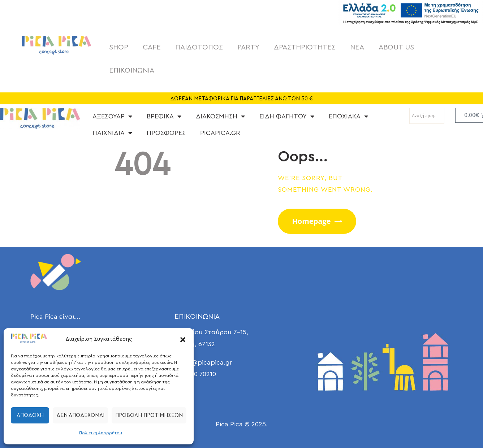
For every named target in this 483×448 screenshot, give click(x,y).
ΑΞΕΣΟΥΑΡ (112, 116)
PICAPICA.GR (220, 133)
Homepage (312, 221)
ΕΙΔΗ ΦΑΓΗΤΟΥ (287, 116)
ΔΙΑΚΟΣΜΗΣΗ (220, 116)
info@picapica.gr (206, 362)
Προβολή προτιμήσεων (149, 415)
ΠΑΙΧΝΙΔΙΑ (112, 133)
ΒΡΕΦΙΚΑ (164, 116)
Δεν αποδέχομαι (80, 415)
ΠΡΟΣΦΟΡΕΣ (166, 133)
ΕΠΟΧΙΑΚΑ (348, 116)
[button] (183, 340)
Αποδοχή (30, 415)
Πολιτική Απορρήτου (101, 433)
